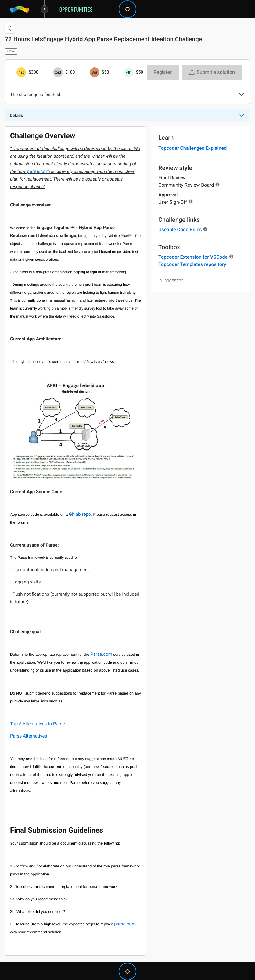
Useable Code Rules (180, 230)
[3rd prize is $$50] (95, 72)
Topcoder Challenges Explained (192, 148)
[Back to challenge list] (10, 28)
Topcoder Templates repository (192, 264)
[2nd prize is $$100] (58, 72)
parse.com (38, 171)
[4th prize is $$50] (128, 72)
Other (11, 51)
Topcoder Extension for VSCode (193, 257)
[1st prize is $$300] (21, 72)
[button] (241, 95)
